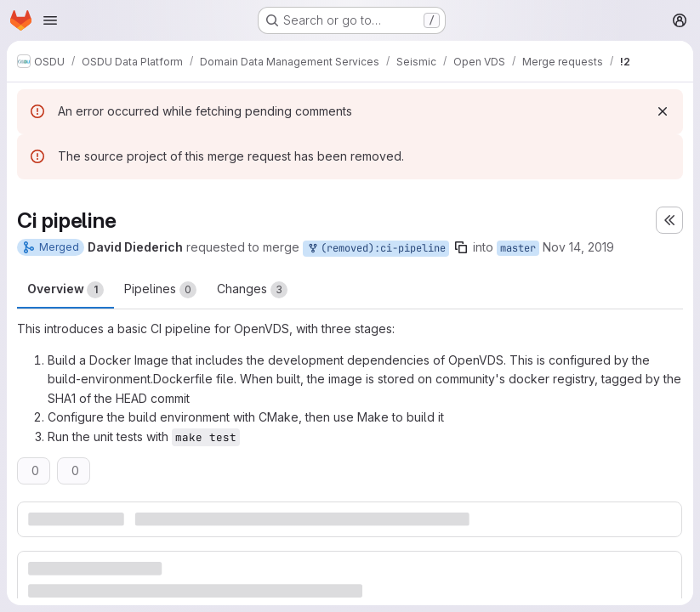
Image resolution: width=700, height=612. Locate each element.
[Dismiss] (663, 111)
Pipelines (160, 290)
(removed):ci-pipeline (376, 249)
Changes (252, 290)
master (518, 248)
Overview (65, 290)
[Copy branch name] (461, 247)
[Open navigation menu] (50, 20)
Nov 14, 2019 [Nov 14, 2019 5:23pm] (578, 247)
